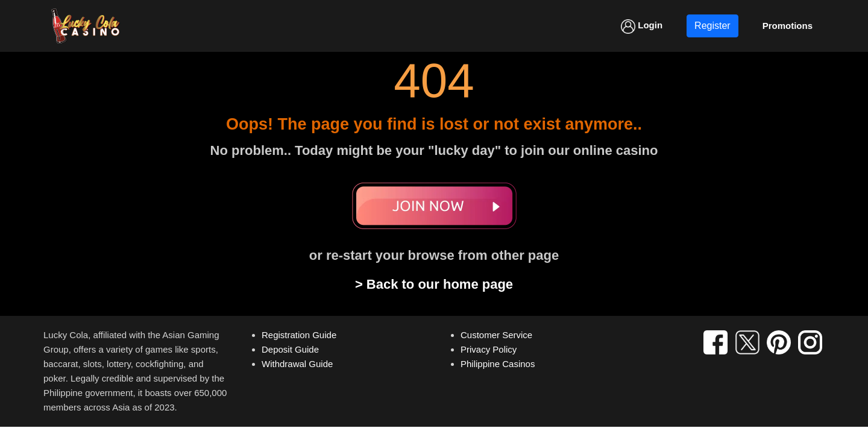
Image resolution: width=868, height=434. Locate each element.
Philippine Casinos (498, 364)
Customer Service (496, 335)
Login (642, 27)
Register (712, 26)
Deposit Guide (290, 349)
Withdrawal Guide (297, 364)
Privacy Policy (489, 349)
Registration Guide (299, 335)
